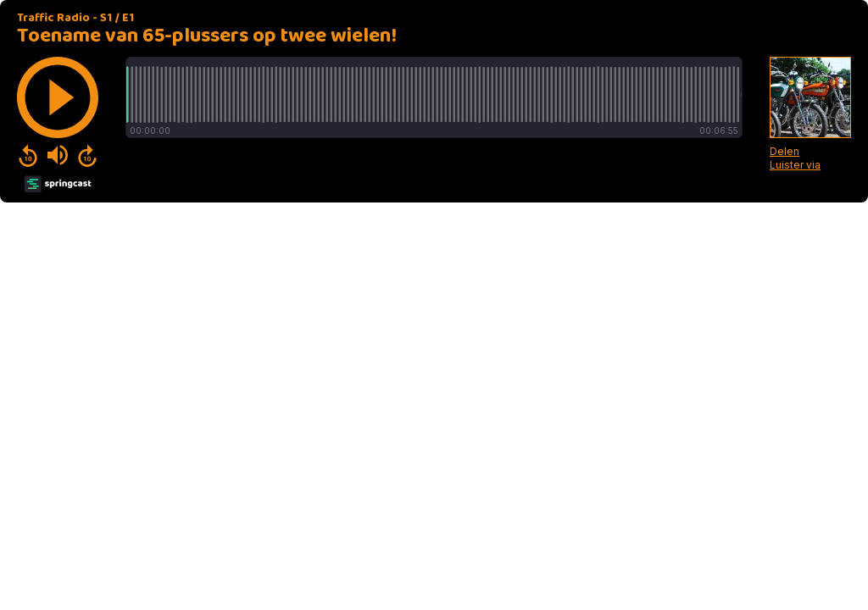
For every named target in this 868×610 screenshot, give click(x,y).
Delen (785, 151)
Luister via (795, 165)
